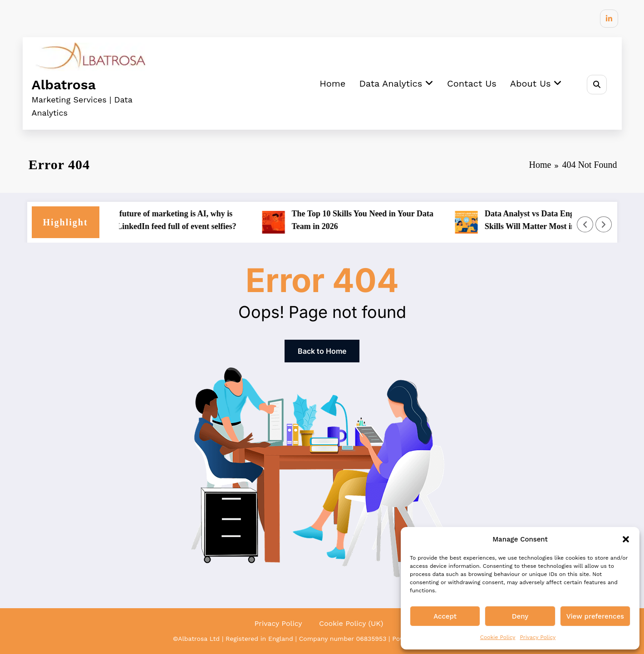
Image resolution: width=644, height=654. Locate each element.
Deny (520, 616)
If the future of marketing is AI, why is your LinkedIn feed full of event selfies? (175, 220)
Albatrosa (64, 85)
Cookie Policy (498, 637)
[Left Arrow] (585, 225)
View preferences (595, 616)
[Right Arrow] (604, 225)
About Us (536, 83)
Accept (445, 616)
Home (332, 83)
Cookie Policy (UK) (351, 623)
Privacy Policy (538, 637)
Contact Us (472, 83)
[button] (626, 539)
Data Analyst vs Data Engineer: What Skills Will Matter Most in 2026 (558, 220)
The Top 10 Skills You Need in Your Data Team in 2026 (369, 220)
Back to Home (322, 351)
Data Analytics (396, 83)
